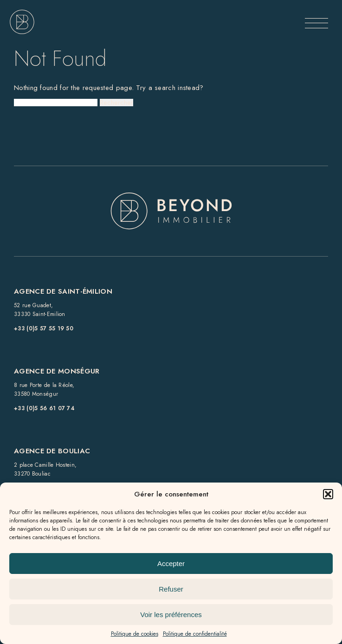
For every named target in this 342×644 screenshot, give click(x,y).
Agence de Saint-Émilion (63, 291)
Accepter (171, 563)
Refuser (171, 589)
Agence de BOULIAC (52, 451)
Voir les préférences (171, 615)
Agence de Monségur (57, 371)
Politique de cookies (135, 634)
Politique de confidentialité (195, 634)
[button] (328, 494)
